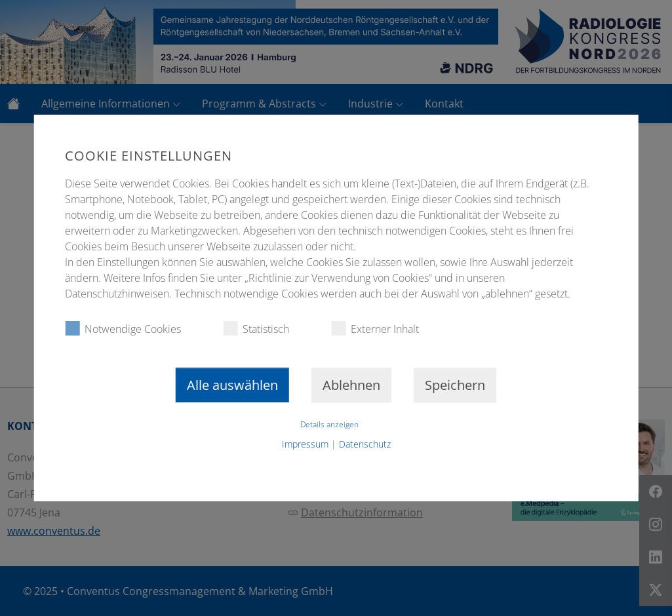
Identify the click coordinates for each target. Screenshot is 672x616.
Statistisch (256, 329)
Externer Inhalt (375, 329)
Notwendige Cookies (123, 329)
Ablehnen (351, 385)
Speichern (455, 385)
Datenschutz (365, 444)
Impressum (305, 444)
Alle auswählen (232, 385)
